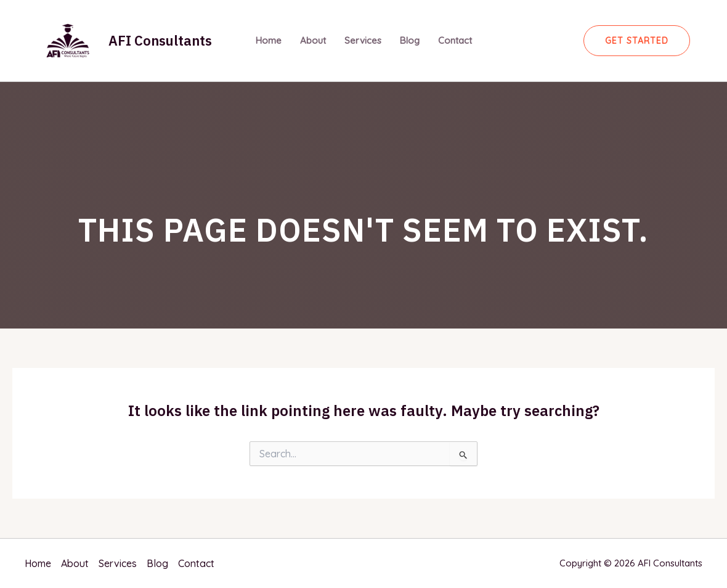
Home (269, 40)
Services (363, 40)
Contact (455, 40)
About (313, 40)
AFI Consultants (160, 40)
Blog (410, 40)
